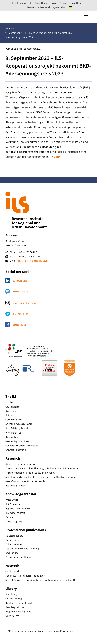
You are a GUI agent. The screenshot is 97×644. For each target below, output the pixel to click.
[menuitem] (71, 7)
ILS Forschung (20, 314)
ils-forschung (20, 281)
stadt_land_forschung (25, 303)
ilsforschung (19, 325)
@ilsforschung (20, 292)
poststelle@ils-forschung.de (33, 261)
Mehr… (57, 157)
